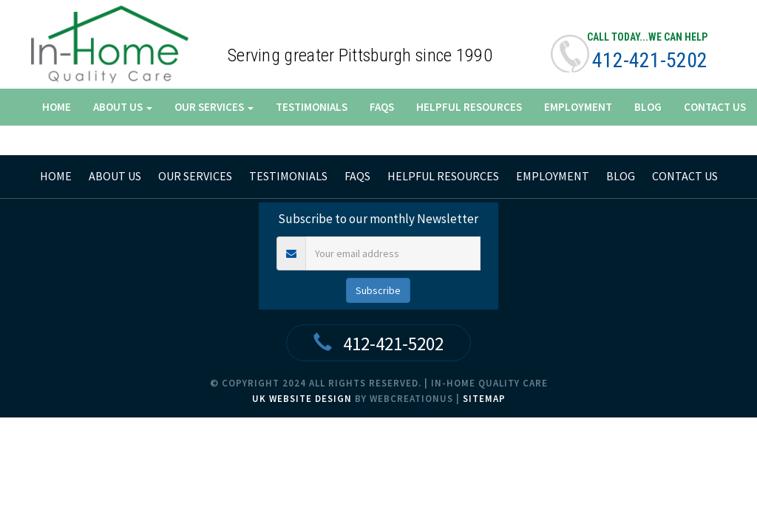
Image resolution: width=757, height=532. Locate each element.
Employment (578, 107)
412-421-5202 (650, 60)
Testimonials (312, 107)
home (56, 176)
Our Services (214, 107)
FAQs (382, 107)
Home (57, 107)
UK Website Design (302, 399)
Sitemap (484, 399)
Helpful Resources (469, 107)
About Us (123, 107)
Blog (648, 107)
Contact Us (715, 107)
